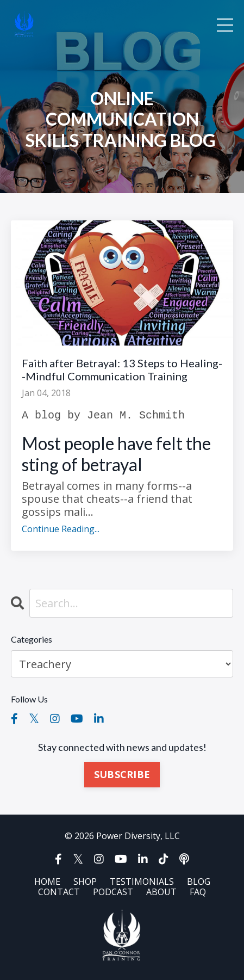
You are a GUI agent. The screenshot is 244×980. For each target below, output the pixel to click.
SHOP (85, 882)
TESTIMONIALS (142, 882)
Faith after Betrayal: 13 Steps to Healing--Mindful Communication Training (122, 369)
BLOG (199, 882)
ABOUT (161, 892)
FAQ (198, 892)
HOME (47, 882)
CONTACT (59, 892)
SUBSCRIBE (122, 774)
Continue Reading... (61, 529)
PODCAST (113, 892)
